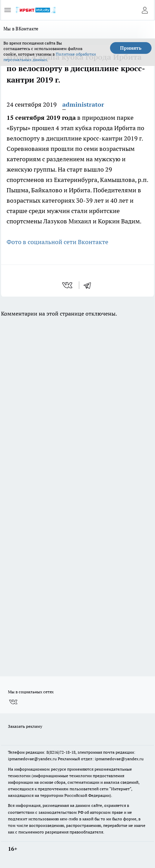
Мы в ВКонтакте (21, 29)
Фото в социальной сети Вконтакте (57, 242)
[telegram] (90, 285)
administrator (83, 104)
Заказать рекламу (25, 726)
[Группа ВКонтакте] (13, 702)
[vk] (68, 285)
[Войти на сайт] (145, 10)
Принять (131, 48)
